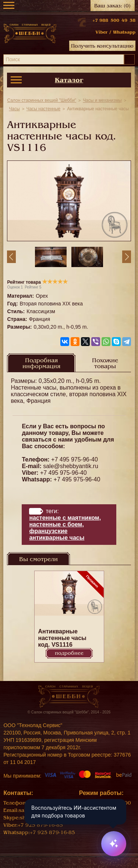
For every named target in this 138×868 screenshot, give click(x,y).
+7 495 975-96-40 (75, 459)
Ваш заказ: (112, 6)
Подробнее (69, 653)
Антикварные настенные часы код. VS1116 (62, 638)
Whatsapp (124, 32)
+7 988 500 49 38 (114, 20)
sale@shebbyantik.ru (71, 466)
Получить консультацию (102, 46)
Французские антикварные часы (57, 534)
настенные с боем (56, 524)
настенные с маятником (64, 518)
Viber (101, 32)
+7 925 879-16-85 (40, 825)
